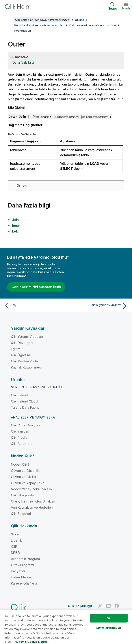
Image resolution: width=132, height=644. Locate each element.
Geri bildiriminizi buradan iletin (36, 287)
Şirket (15, 534)
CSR (14, 547)
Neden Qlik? (20, 464)
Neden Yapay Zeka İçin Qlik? (33, 489)
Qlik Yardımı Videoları (27, 337)
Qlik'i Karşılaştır (23, 495)
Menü (126, 8)
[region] (66, 627)
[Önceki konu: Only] (34, 306)
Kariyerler (18, 571)
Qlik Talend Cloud (24, 401)
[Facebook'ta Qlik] (117, 606)
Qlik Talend (20, 395)
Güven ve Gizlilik (24, 477)
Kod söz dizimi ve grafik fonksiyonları (39, 25)
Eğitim (16, 349)
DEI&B (15, 553)
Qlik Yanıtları (20, 431)
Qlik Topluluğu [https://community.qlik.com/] (80, 606)
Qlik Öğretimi (21, 355)
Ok (109, 618)
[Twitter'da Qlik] (100, 606)
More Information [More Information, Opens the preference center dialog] (109, 628)
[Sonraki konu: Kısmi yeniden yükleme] (98, 306)
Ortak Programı (22, 565)
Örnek (22, 185)
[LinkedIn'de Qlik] (108, 606)
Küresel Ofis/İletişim (26, 583)
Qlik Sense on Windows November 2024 (42, 20)
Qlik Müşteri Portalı (25, 361)
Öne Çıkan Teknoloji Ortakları (33, 501)
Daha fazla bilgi (23, 62)
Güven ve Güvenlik (25, 471)
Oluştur (80, 20)
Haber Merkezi (22, 577)
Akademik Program (26, 559)
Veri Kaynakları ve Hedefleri (32, 507)
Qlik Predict (20, 437)
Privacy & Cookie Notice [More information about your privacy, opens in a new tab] (30, 642)
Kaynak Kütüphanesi (26, 367)
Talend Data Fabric (25, 407)
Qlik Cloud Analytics (26, 425)
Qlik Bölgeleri (21, 514)
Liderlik (16, 540)
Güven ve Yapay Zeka (28, 483)
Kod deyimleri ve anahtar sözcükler (93, 25)
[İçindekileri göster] (9, 20)
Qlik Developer (22, 343)
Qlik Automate (22, 444)
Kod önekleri (23, 30)
